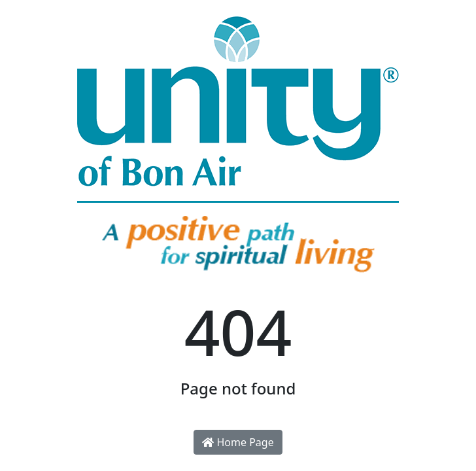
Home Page (238, 442)
